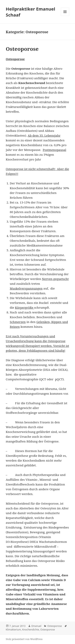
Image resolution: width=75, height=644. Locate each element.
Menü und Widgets (65, 16)
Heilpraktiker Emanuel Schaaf (30, 12)
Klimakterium (13, 630)
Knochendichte (31, 630)
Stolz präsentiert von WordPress (24, 639)
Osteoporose (22, 49)
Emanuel (36, 626)
